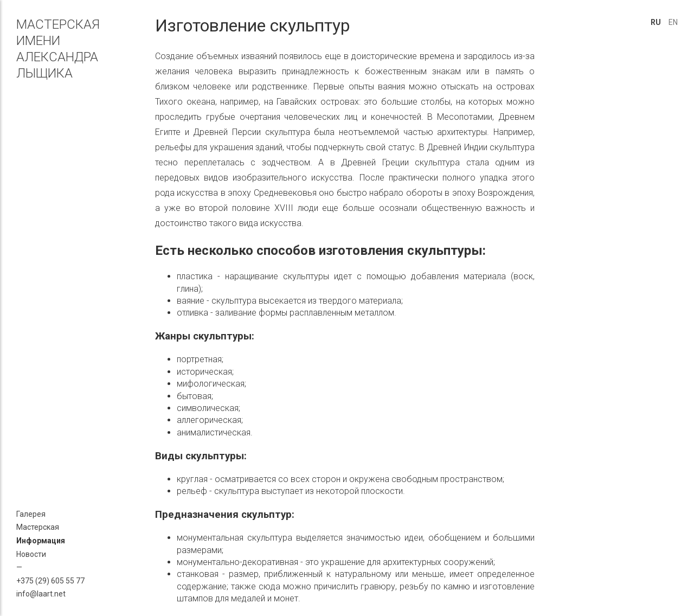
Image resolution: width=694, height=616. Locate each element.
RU (656, 22)
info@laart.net (41, 594)
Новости (31, 554)
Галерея (31, 514)
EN (673, 22)
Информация (41, 541)
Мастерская (38, 527)
